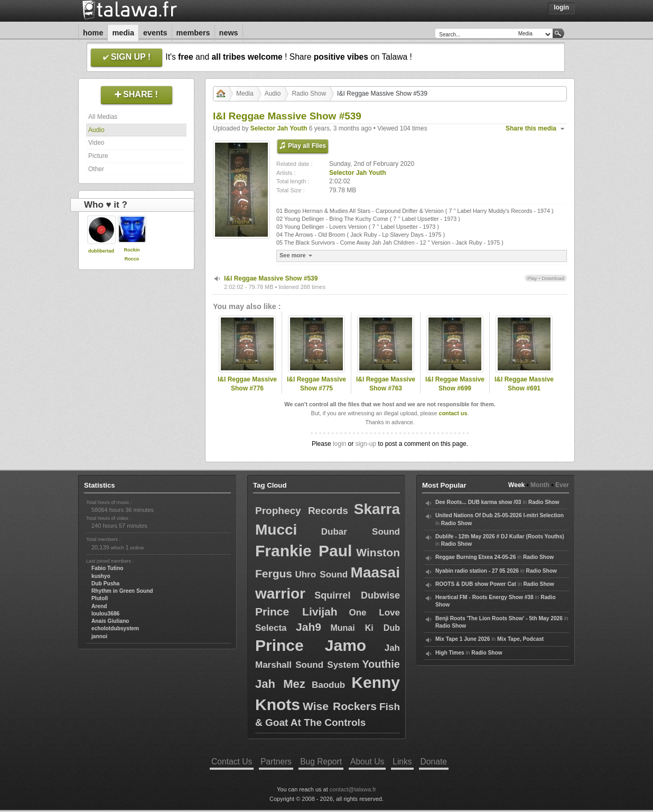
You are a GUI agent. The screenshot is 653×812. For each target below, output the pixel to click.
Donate (434, 762)
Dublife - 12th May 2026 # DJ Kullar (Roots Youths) (500, 536)
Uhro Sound (321, 575)
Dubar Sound (361, 532)
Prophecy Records (302, 511)
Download (553, 278)
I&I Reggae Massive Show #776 (247, 384)
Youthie (381, 664)
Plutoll (100, 598)
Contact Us (232, 762)
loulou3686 (105, 614)
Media (123, 33)
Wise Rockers (340, 706)
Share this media (531, 128)
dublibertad (101, 251)
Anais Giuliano (110, 621)
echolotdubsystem (115, 628)
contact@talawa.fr (353, 789)
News (229, 33)
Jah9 (309, 627)
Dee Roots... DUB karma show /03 (478, 502)
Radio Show (309, 94)
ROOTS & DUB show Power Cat (476, 584)
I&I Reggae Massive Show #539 (271, 278)
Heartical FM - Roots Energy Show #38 (484, 597)
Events (155, 33)
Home (93, 33)
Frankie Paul (304, 551)
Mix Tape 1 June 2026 (463, 639)
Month (540, 485)
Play (532, 278)
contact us (453, 413)
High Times (450, 653)
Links (402, 762)
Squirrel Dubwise (357, 595)
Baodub (328, 685)
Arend (99, 606)
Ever (562, 485)
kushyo (101, 576)
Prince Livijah (296, 612)
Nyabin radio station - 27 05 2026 (477, 571)
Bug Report (321, 762)
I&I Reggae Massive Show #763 (386, 384)
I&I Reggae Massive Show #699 (455, 384)
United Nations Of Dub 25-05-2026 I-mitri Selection (500, 515)
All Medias (103, 117)
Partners (276, 762)
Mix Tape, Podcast (520, 639)
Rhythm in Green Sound (122, 591)
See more (297, 255)
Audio (96, 130)
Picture (98, 156)
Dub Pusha (105, 584)
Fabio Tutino (107, 568)
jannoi (99, 636)
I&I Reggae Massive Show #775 (316, 384)
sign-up (366, 444)
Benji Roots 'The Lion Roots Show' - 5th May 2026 (499, 618)
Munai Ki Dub (365, 628)
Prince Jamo (311, 645)
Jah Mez (280, 684)
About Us (367, 762)
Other (96, 169)
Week (516, 485)
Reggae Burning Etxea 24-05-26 (475, 557)
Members (193, 33)
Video (96, 143)
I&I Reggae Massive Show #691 (524, 384)
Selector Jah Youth (279, 128)
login (339, 444)
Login (561, 7)
